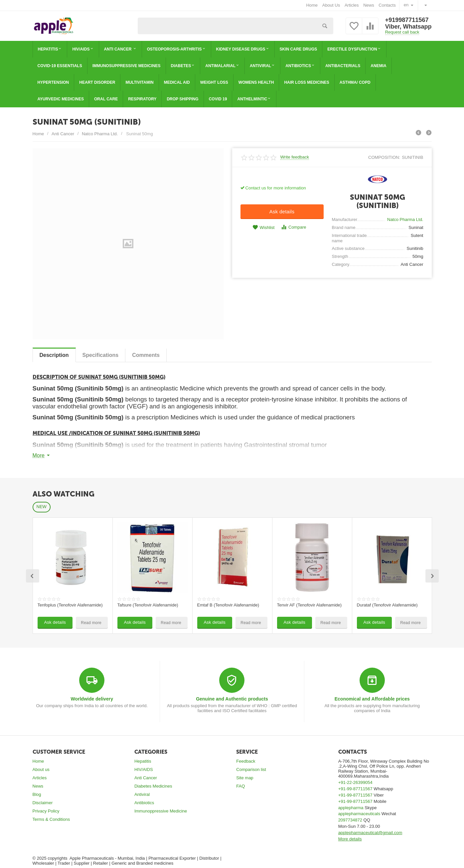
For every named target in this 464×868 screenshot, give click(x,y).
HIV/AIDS (144, 769)
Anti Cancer (146, 778)
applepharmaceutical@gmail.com (370, 833)
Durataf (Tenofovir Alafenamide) (387, 605)
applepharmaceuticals (359, 814)
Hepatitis (143, 761)
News (369, 5)
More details (350, 839)
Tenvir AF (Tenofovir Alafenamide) (309, 605)
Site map (245, 778)
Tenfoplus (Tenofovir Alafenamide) (70, 605)
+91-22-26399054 (355, 782)
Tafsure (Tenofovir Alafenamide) (148, 605)
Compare (294, 227)
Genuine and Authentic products (232, 699)
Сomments (146, 355)
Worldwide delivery (92, 699)
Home (312, 5)
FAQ (240, 786)
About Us (331, 5)
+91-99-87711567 (355, 789)
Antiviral (142, 794)
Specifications (101, 355)
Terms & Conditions (51, 819)
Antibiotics (144, 803)
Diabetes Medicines (153, 786)
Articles (352, 5)
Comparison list (251, 769)
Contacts (387, 5)
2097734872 (350, 820)
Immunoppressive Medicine (161, 811)
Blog (37, 794)
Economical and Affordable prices (372, 699)
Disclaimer (43, 803)
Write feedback (295, 157)
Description (54, 355)
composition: (384, 157)
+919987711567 (407, 20)
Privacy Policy (46, 811)
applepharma (351, 808)
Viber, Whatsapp (408, 27)
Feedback (246, 761)
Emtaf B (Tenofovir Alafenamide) (228, 605)
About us (41, 769)
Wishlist (263, 227)
